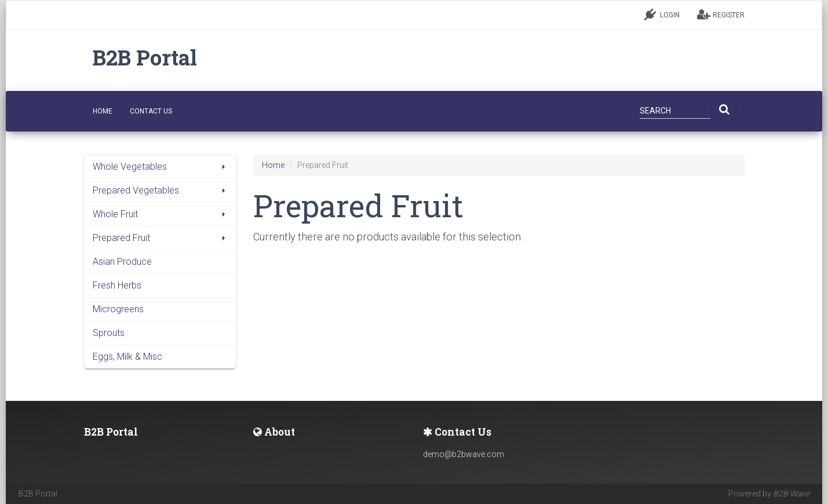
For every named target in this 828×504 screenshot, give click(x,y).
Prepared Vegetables (160, 190)
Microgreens (118, 309)
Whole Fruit (160, 214)
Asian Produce (122, 262)
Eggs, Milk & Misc (127, 357)
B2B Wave (791, 494)
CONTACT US (151, 111)
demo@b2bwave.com (464, 454)
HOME (103, 111)
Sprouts (109, 333)
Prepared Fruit (160, 238)
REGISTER (721, 14)
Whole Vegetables (160, 167)
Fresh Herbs (117, 285)
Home (273, 165)
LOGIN (662, 14)
